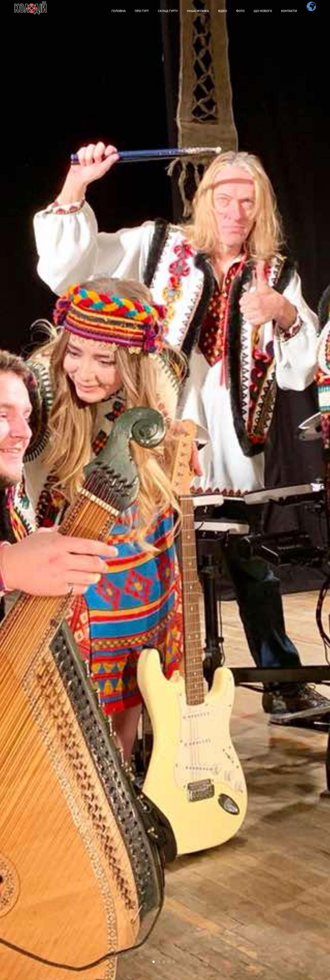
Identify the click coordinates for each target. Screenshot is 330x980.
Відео (223, 11)
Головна (118, 11)
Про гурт (142, 11)
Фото (240, 11)
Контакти (289, 11)
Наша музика (198, 11)
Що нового (263, 11)
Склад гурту (168, 11)
